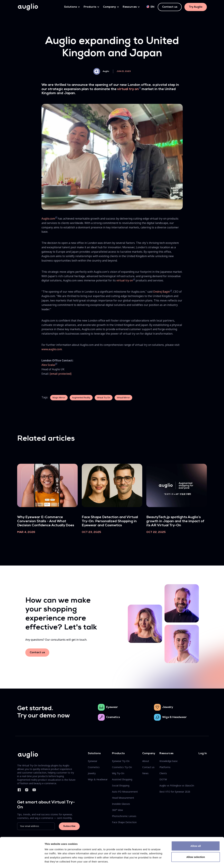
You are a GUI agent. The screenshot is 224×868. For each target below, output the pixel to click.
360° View (117, 810)
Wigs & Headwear (174, 717)
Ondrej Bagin (161, 292)
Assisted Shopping (122, 779)
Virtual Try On (104, 398)
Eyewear (112, 707)
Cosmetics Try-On (122, 767)
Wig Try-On (118, 773)
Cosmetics (113, 717)
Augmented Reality (81, 398)
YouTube (34, 790)
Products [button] (90, 7)
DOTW (163, 779)
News (145, 773)
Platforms (165, 767)
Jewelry (168, 707)
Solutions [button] (70, 7)
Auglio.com (48, 219)
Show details (178, 861)
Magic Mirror (59, 398)
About (146, 761)
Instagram (27, 790)
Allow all (196, 832)
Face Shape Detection (124, 822)
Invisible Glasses (121, 804)
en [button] (150, 7)
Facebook (19, 790)
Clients (163, 773)
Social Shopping (121, 785)
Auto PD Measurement (125, 792)
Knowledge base (169, 761)
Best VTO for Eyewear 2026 (175, 792)
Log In (203, 753)
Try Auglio (196, 7)
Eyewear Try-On (121, 761)
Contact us (170, 7)
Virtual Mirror (123, 398)
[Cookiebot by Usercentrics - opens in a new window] (22, 861)
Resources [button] (130, 7)
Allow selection (196, 843)
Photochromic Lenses (124, 816)
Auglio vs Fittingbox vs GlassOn (177, 785)
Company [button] (109, 7)
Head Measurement (123, 798)
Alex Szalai (48, 365)
